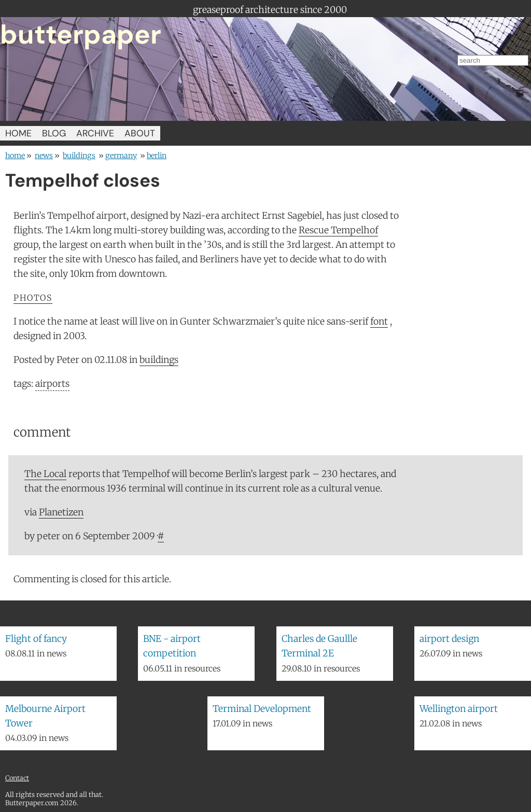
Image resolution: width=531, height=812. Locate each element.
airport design (449, 639)
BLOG (54, 133)
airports (52, 384)
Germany (121, 156)
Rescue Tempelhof (338, 230)
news (44, 156)
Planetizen (61, 512)
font (379, 321)
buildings (79, 156)
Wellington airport (459, 709)
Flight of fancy (36, 639)
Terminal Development (262, 709)
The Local (45, 474)
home (15, 156)
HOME (18, 133)
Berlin (157, 156)
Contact (17, 778)
